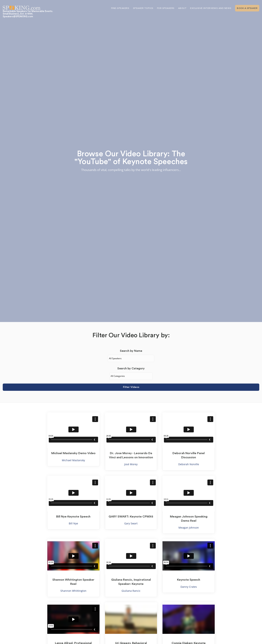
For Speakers (166, 8)
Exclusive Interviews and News (211, 8)
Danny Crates (189, 587)
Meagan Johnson (189, 528)
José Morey (131, 464)
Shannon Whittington (73, 591)
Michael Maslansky (73, 460)
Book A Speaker (247, 8)
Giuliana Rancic (131, 591)
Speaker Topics (143, 8)
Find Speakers (120, 8)
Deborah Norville (189, 464)
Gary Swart (131, 523)
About (182, 8)
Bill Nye (73, 523)
